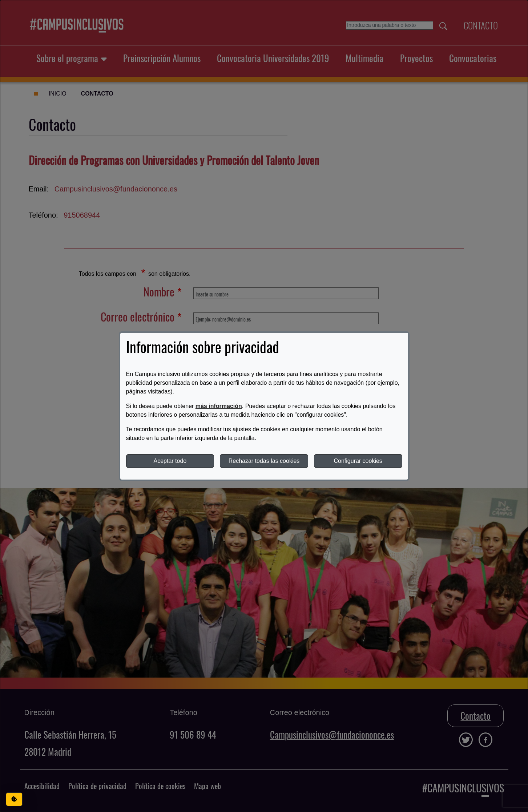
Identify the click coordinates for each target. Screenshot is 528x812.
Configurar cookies (358, 461)
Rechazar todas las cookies (264, 461)
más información (219, 406)
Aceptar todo (170, 461)
